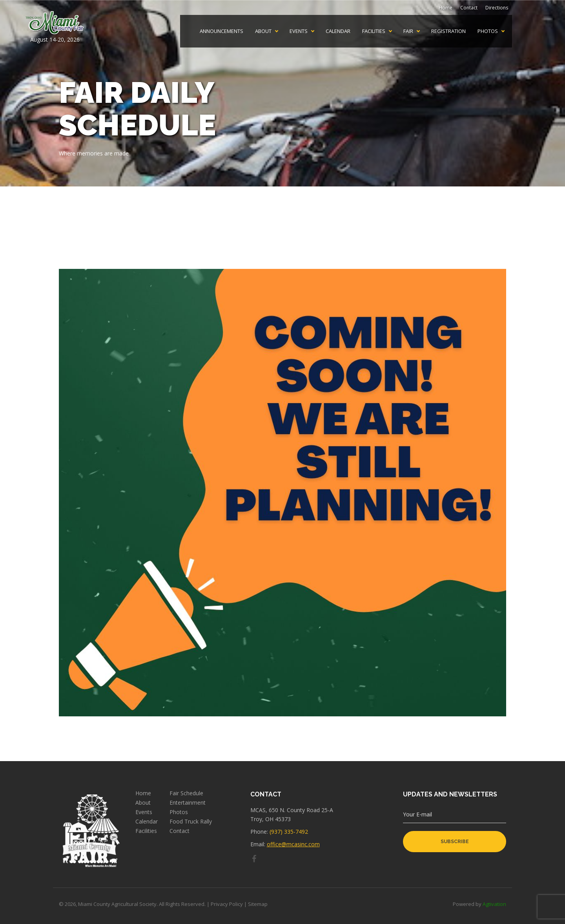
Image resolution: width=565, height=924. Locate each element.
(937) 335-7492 (289, 832)
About (263, 31)
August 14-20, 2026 (55, 27)
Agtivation (494, 904)
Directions (497, 8)
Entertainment (188, 803)
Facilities (374, 31)
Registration (448, 31)
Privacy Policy (227, 904)
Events (299, 31)
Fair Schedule (186, 793)
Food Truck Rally (191, 822)
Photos (488, 31)
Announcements (221, 31)
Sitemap (258, 904)
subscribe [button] (455, 842)
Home (446, 8)
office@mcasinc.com (293, 844)
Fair (408, 31)
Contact (469, 8)
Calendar (338, 31)
